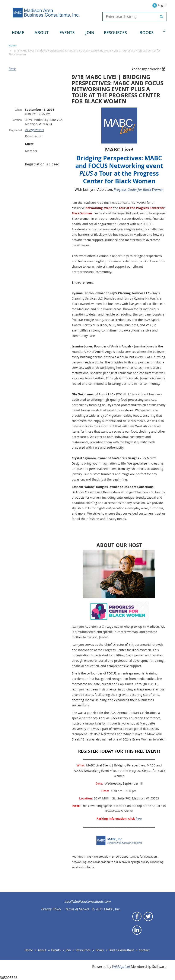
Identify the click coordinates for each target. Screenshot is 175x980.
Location (17, 120)
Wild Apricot (121, 967)
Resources (83, 950)
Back (12, 69)
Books (100, 950)
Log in (162, 5)
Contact (144, 950)
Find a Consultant (121, 950)
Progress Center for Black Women (139, 189)
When (18, 110)
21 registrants (34, 130)
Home (12, 45)
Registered (15, 130)
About (42, 950)
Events (56, 950)
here (139, 819)
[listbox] (149, 69)
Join (68, 950)
